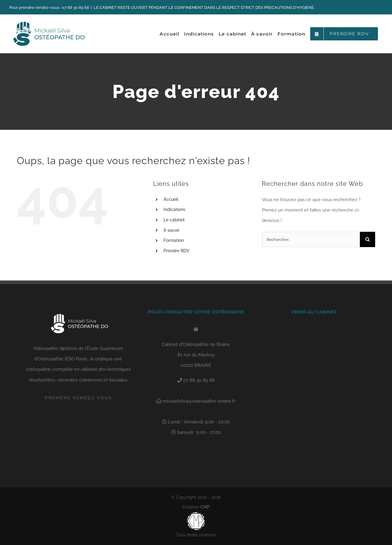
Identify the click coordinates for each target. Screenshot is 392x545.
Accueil (171, 199)
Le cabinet (174, 220)
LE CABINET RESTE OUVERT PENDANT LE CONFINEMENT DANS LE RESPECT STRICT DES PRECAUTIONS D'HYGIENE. (204, 8)
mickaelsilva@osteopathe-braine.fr (198, 401)
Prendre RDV (177, 251)
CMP (205, 507)
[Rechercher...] (311, 239)
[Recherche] (367, 239)
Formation (174, 240)
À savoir (171, 230)
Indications (174, 209)
